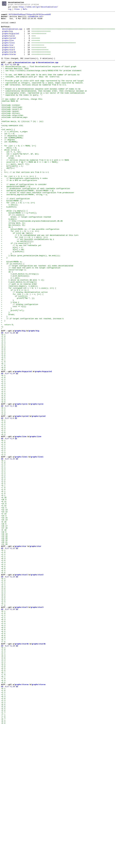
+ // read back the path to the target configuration (31, 319)
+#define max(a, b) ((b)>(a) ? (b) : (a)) (22, 143)
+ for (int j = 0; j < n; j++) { (22, 350)
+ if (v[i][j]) (14, 353)
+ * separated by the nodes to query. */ (22, 111)
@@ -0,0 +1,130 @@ (10, 75)
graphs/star (8, 52)
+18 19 (4, 638)
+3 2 (3, 411)
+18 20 (4, 643)
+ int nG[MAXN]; (10, 167)
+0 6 (3, 480)
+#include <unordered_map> (14, 138)
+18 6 (4, 636)
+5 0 (3, 680)
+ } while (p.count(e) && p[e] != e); (23, 333)
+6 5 (3, 426)
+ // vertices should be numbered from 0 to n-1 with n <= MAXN (35, 189)
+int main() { (8, 153)
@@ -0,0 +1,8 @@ (9, 499)
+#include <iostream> (12, 126)
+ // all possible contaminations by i (28, 284)
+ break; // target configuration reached (26, 258)
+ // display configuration (20, 363)
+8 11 (4, 599)
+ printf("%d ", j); (18, 355)
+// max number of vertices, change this (22, 116)
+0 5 (3, 677)
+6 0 (3, 477)
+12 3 (4, 606)
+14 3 (4, 616)
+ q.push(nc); (13, 299)
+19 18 (4, 641)
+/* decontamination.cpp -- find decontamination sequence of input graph (39, 77)
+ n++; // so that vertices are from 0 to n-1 (25, 204)
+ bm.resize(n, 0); (13, 267)
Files (17, 10)
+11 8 (4, 602)
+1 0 (3, 402)
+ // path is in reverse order (19, 338)
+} (2, 389)
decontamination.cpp (12, 33)
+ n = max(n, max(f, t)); (15, 194)
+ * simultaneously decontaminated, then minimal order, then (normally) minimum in (44, 106)
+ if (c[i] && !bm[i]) (17, 277)
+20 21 (4, 648)
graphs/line (8, 47)
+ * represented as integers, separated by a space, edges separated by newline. (42, 97)
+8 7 (3, 433)
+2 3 (3, 409)
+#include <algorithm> (12, 136)
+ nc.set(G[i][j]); (18, 287)
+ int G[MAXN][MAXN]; (12, 162)
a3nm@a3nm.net (35, 19)
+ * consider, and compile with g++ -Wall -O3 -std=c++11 (30, 89)
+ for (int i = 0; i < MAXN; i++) (19, 172)
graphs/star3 (8, 58)
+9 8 (3, 441)
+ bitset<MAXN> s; (12, 238)
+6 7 (3, 580)
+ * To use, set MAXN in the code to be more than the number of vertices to (40, 87)
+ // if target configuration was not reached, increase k (32, 380)
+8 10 (4, 594)
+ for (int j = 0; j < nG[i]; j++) (24, 282)
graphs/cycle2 (9, 44)
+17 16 (4, 631)
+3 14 (4, 614)
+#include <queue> (10, 131)
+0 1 (3, 399)
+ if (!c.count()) (13, 255)
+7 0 (3, 431)
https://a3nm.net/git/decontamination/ (38, 8)
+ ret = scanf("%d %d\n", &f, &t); (20, 182)
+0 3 (3, 519)
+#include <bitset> (11, 133)
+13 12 (4, 611)
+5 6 (3, 423)
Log (10, 10)
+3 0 (3, 494)
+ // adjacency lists (12, 160)
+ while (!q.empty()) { (14, 250)
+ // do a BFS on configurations (19, 214)
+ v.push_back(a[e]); (15, 328)
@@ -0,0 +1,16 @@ (10, 728)
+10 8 (4, 597)
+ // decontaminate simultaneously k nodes (24, 211)
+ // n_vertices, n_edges (14, 155)
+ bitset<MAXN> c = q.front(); (19, 253)
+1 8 (3, 584)
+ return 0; (7, 387)
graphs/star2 (8, 55)
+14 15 (4, 619)
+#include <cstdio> (11, 123)
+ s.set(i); (10, 243)
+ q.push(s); (9, 245)
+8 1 (3, 587)
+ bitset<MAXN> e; (12, 311)
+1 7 (3, 853)
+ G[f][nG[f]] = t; (12, 197)
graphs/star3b (9, 61)
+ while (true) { (10, 177)
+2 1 (3, 406)
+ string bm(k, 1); (13, 265)
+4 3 (3, 465)
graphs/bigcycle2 (11, 39)
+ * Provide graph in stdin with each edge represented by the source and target (42, 94)
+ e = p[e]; (11, 331)
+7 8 (3, 436)
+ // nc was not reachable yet (21, 292)
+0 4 (3, 414)
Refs (25, 10)
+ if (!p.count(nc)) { (16, 289)
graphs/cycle (8, 42)
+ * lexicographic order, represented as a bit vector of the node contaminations (43, 109)
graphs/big (7, 36)
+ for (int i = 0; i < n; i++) (18, 241)
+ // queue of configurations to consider (24, 219)
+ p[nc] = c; (12, 294)
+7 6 (3, 582)
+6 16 (4, 624)
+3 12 (4, 604)
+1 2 (3, 404)
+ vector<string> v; (14, 321)
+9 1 (3, 592)
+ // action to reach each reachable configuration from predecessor (38, 228)
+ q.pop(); (9, 260)
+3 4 (3, 463)
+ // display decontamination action (24, 348)
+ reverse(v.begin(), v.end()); (20, 341)
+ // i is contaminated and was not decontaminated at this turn (40, 280)
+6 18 (4, 633)
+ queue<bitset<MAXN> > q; (16, 221)
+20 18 (4, 645)
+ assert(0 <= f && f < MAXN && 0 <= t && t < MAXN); (30, 192)
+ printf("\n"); (13, 370)
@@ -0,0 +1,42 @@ (10, 548)
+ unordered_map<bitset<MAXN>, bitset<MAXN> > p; (28, 226)
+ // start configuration (15, 236)
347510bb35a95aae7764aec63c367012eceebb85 (30, 16)
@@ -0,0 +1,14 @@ (10, 445)
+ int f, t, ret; (11, 180)
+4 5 (3, 419)
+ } (3, 202)
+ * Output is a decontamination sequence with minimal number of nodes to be (41, 104)
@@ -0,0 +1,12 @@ (10, 655)
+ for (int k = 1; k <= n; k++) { (19, 209)
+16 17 (4, 628)
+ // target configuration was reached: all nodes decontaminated (37, 316)
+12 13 (4, 609)
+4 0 (3, 416)
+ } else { (10, 360)
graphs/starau (9, 63)
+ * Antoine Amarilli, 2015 (15, 80)
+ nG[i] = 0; (9, 175)
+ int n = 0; (8, 158)
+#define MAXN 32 (10, 119)
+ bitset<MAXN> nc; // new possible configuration (30, 272)
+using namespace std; (12, 148)
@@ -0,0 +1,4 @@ (9, 484)
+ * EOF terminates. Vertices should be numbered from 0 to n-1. (34, 99)
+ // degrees (8, 165)
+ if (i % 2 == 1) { (15, 345)
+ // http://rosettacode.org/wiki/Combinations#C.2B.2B (32, 263)
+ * (3, 84)
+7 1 (3, 855)
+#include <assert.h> (12, 128)
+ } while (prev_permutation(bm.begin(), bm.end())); (31, 304)
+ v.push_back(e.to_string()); (20, 326)
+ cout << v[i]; (14, 365)
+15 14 (4, 621)
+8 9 (3, 438)
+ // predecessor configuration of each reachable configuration (35, 223)
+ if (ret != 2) (11, 184)
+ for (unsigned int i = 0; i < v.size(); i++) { (29, 343)
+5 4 (3, 421)
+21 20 (4, 650)
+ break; (8, 187)
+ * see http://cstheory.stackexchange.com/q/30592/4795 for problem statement (41, 82)
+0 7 (3, 428)
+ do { (7, 270)
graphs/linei (8, 50)
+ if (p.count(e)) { (13, 314)
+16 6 (4, 626)
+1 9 (3, 589)
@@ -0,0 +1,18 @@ (10, 397)
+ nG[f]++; (8, 199)
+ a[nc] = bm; (13, 297)
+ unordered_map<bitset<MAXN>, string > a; (24, 231)
